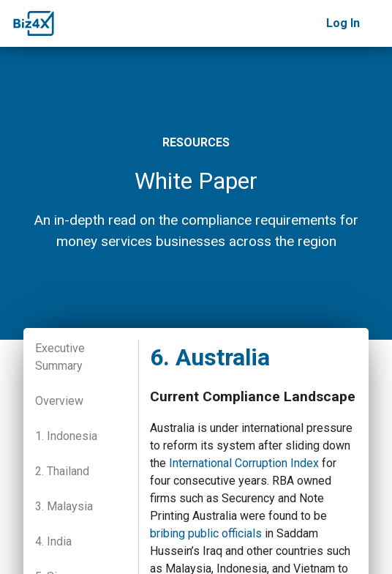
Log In (343, 23)
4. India (53, 541)
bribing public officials (206, 533)
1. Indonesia (66, 436)
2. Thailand (62, 471)
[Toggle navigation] (376, 23)
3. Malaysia (64, 506)
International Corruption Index (244, 463)
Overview (59, 401)
